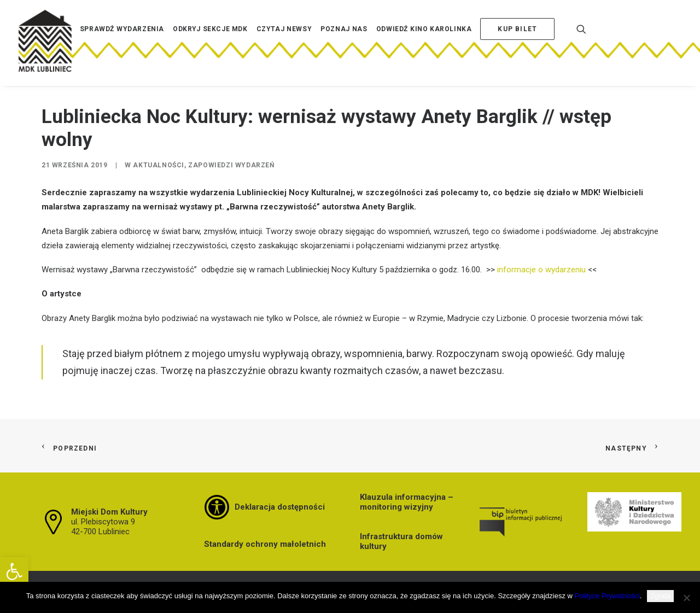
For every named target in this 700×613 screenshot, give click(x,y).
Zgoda (660, 596)
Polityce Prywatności (607, 596)
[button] (14, 571)
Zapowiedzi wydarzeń (231, 165)
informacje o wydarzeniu (541, 270)
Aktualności (159, 165)
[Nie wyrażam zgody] (686, 598)
